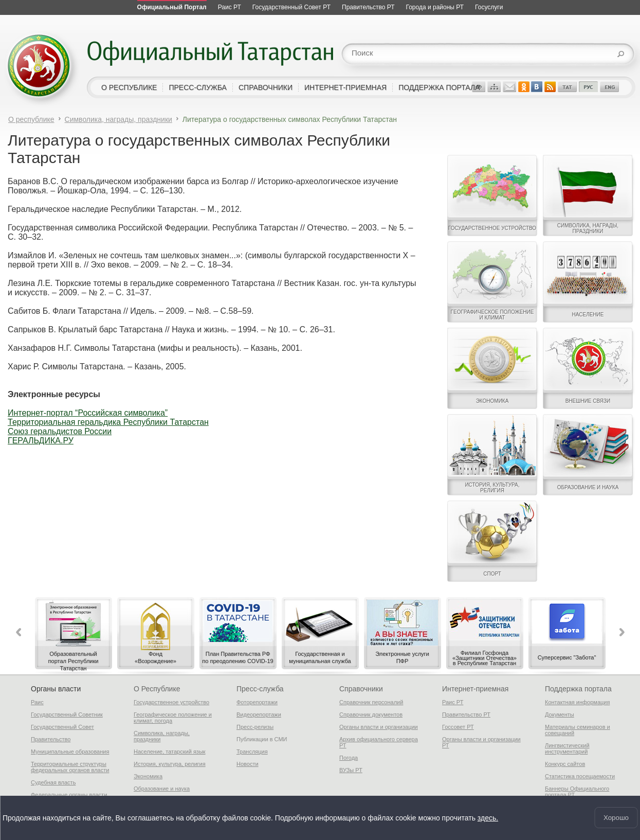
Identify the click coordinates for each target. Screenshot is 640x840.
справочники (266, 87)
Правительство (51, 739)
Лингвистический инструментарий (567, 748)
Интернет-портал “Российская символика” (88, 413)
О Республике (157, 689)
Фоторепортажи (257, 702)
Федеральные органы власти (69, 795)
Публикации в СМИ (262, 739)
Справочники (361, 689)
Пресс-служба (260, 689)
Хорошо (616, 818)
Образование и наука (162, 789)
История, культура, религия (170, 764)
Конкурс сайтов (565, 764)
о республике (129, 87)
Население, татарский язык (170, 752)
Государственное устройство (171, 702)
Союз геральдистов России (60, 431)
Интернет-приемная (475, 689)
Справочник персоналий (371, 702)
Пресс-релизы (255, 727)
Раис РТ (453, 702)
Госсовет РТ (458, 727)
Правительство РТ (466, 714)
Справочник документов (371, 714)
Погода (349, 758)
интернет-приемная (345, 87)
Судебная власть (53, 782)
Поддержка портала (578, 689)
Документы (560, 714)
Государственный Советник (67, 714)
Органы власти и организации (379, 727)
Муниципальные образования (70, 752)
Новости (248, 764)
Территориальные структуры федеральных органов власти (70, 767)
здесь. (488, 817)
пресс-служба (198, 87)
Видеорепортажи (259, 714)
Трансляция (252, 752)
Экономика (148, 776)
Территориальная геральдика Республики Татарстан (108, 422)
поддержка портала (439, 87)
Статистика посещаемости (580, 776)
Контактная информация (577, 702)
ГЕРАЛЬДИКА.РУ (41, 441)
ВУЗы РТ (351, 770)
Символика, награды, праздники (118, 119)
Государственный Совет (62, 727)
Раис (37, 702)
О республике (31, 119)
